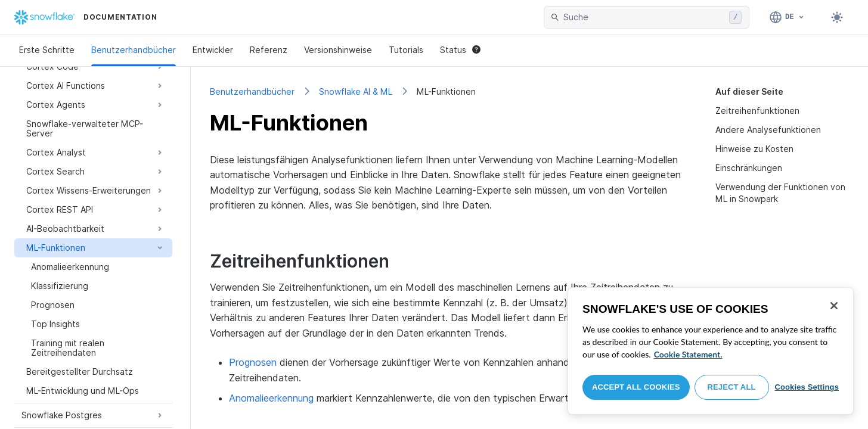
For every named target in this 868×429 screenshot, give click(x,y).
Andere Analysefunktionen (768, 130)
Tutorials (406, 50)
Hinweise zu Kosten (754, 149)
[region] (711, 351)
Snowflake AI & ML (356, 91)
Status (460, 50)
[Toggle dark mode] (837, 17)
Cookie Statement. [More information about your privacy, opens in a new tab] (688, 354)
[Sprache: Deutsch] (787, 17)
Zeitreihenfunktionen (757, 111)
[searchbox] (644, 17)
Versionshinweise (338, 50)
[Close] (834, 306)
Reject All (732, 387)
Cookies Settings (807, 387)
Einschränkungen (749, 168)
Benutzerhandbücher (134, 50)
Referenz (269, 50)
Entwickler (213, 50)
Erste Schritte (47, 50)
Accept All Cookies (636, 387)
